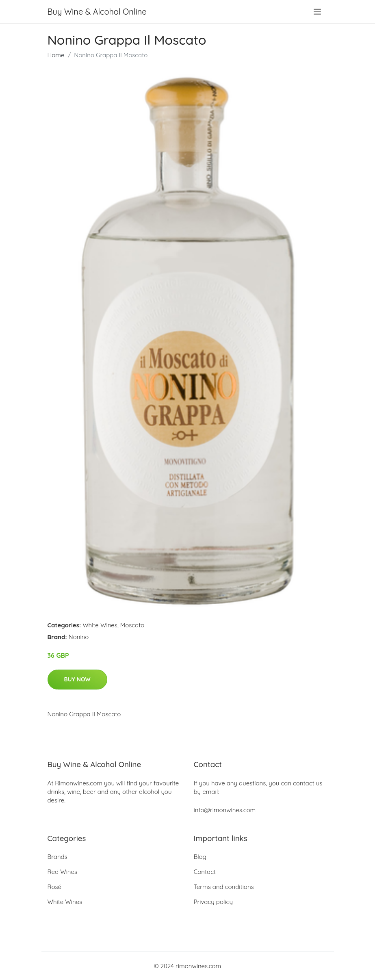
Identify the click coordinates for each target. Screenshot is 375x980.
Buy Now (77, 679)
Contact (205, 872)
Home (56, 55)
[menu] (318, 12)
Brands (57, 857)
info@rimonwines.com (225, 810)
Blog (200, 857)
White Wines (100, 625)
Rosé (55, 887)
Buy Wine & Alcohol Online (97, 12)
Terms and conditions (224, 887)
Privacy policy (213, 902)
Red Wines (63, 872)
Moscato (132, 625)
